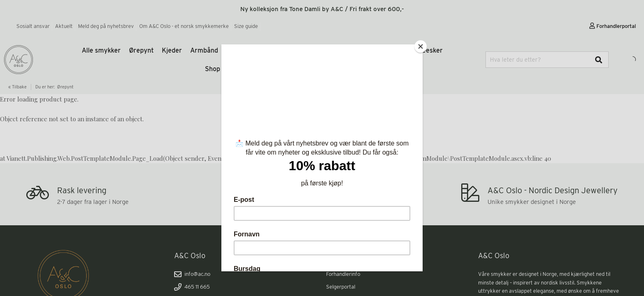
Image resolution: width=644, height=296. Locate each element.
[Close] (421, 46)
